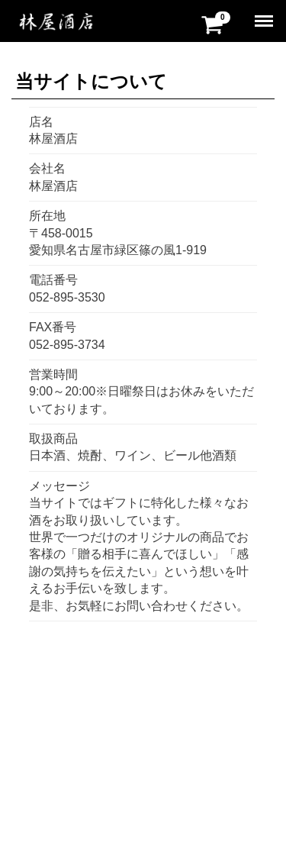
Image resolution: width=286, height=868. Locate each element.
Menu (265, 15)
